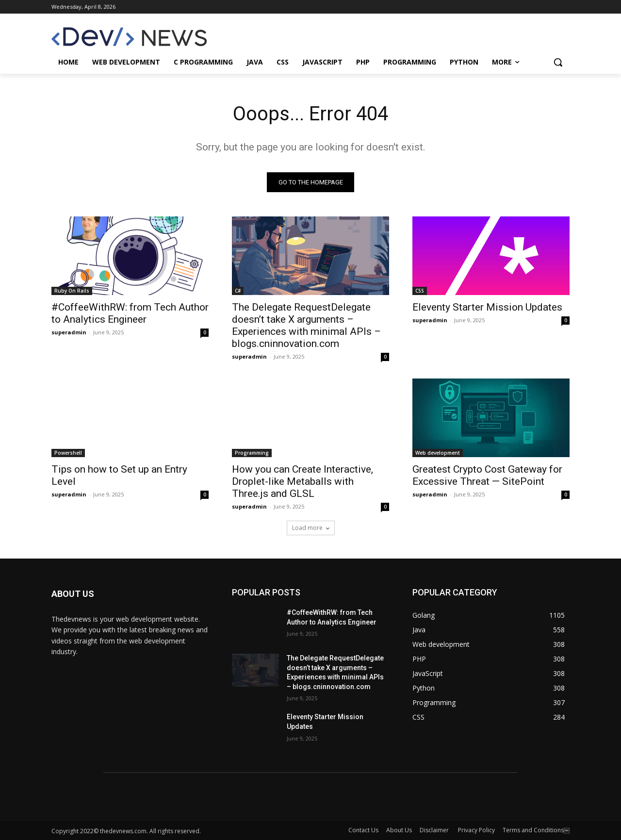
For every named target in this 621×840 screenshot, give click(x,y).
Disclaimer (435, 830)
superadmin (69, 332)
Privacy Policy (476, 830)
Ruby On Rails (72, 291)
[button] (558, 62)
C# (238, 291)
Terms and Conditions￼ (536, 830)
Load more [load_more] (311, 528)
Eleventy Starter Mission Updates (487, 307)
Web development (438, 453)
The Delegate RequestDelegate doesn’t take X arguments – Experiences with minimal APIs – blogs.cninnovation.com (306, 325)
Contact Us (363, 830)
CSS (420, 291)
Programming (252, 453)
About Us (399, 830)
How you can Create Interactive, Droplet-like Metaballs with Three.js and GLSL (302, 481)
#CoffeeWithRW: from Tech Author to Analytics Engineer (130, 313)
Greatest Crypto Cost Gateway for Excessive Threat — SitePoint (487, 475)
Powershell (68, 453)
